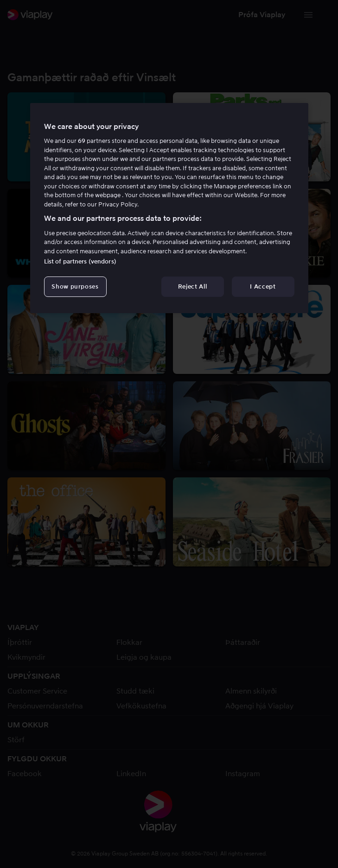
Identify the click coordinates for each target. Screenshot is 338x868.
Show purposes (75, 286)
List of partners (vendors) (80, 261)
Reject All (193, 286)
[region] (169, 208)
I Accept (263, 286)
